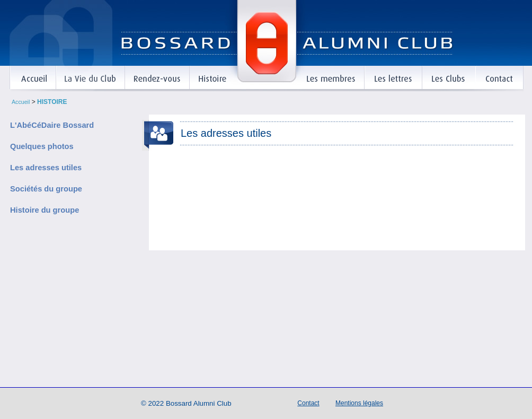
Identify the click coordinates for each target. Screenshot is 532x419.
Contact (308, 403)
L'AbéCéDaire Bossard (52, 126)
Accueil (21, 102)
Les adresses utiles (46, 168)
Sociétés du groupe (46, 189)
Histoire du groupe (45, 211)
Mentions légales (359, 403)
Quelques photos (42, 147)
